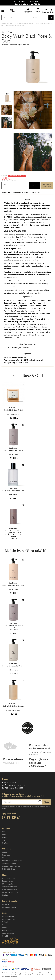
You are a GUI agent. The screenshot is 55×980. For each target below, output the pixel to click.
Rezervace (6, 855)
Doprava (5, 852)
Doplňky (5, 843)
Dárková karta (7, 881)
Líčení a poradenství (10, 890)
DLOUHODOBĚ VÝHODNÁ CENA (18, 176)
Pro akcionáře (7, 930)
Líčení (4, 837)
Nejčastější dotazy (9, 869)
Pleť (4, 832)
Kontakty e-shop (8, 916)
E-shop (5, 779)
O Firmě (5, 922)
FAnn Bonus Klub (9, 878)
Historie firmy (7, 925)
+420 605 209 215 (11, 782)
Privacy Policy (35, 807)
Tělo (4, 840)
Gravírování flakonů (9, 887)
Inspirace (6, 895)
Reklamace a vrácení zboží (12, 861)
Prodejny (5, 904)
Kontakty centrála (9, 919)
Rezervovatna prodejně (47, 185)
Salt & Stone (8, 32)
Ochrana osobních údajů (11, 866)
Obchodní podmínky (10, 863)
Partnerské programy (10, 892)
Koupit (34, 185)
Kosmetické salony (9, 907)
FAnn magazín (7, 884)
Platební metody (8, 858)
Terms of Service (47, 807)
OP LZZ (5, 936)
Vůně (4, 834)
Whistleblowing (8, 933)
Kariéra (5, 928)
